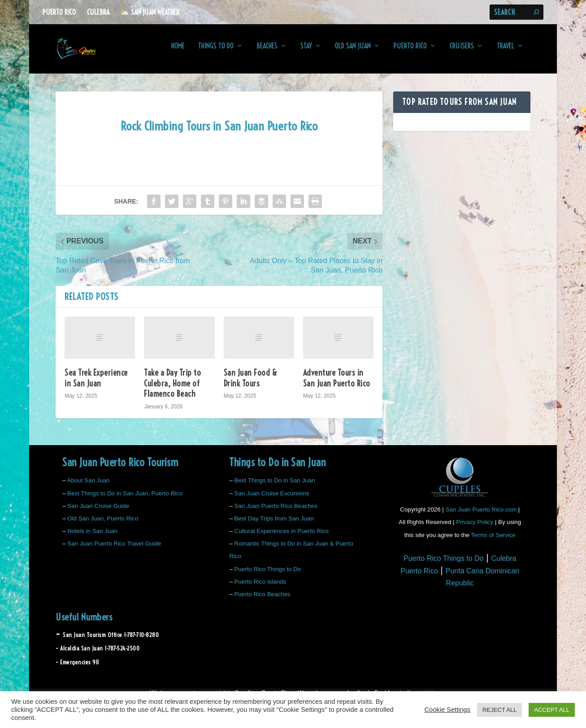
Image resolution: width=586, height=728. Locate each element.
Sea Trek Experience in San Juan (96, 384)
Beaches (267, 52)
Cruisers (462, 52)
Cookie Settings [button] (447, 710)
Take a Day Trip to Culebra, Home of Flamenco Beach (172, 390)
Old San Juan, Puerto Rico (103, 525)
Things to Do (216, 52)
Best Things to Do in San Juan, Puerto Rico (125, 499)
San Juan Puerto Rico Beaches (276, 512)
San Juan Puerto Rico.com (481, 516)
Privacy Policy (475, 528)
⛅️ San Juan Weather (150, 12)
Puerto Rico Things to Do (268, 575)
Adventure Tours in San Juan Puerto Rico (337, 384)
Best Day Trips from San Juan (274, 525)
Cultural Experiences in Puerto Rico (282, 537)
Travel (506, 52)
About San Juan (89, 487)
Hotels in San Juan (92, 537)
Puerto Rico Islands (260, 588)
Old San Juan (353, 52)
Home (178, 52)
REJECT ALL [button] (499, 710)
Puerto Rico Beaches (263, 600)
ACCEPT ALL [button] (552, 710)
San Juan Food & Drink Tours (251, 384)
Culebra (98, 12)
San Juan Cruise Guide (98, 512)
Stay (306, 52)
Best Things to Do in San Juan (275, 487)
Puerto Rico (59, 12)
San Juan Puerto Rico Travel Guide (114, 550)
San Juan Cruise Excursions (272, 499)
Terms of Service (493, 541)
